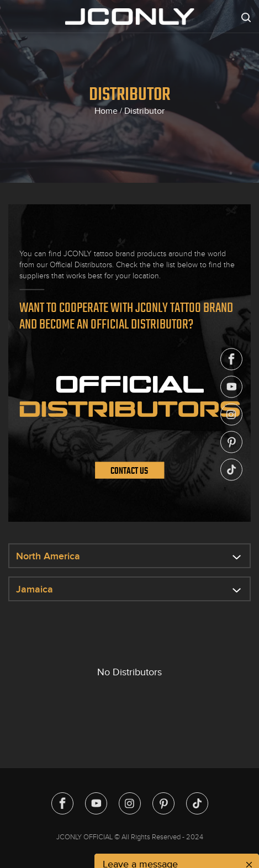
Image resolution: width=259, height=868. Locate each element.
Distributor (144, 111)
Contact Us (129, 470)
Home (106, 111)
